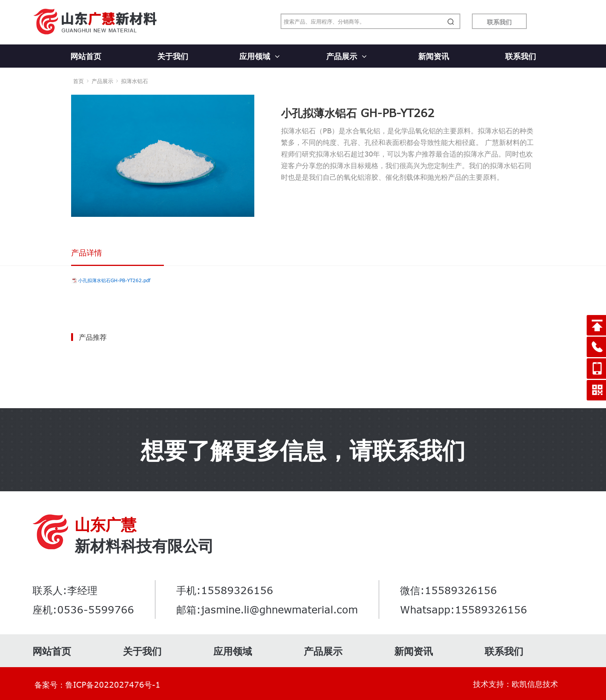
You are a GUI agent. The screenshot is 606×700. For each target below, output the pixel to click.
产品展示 (346, 56)
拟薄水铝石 (134, 81)
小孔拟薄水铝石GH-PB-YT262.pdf (114, 280)
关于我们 (173, 56)
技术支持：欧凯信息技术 (516, 684)
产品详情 (87, 252)
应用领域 (260, 56)
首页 (78, 81)
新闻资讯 (434, 56)
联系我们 (499, 22)
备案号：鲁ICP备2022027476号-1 (97, 684)
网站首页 (86, 56)
